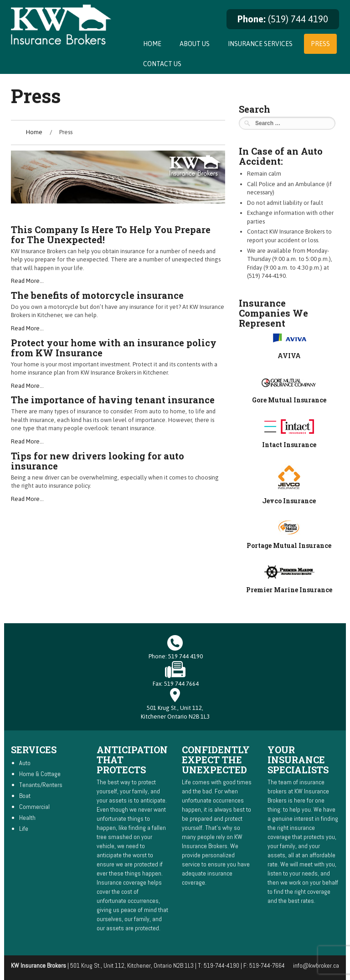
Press (320, 44)
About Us (195, 44)
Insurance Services (260, 44)
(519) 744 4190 (298, 19)
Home (152, 44)
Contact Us (162, 64)
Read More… (27, 281)
